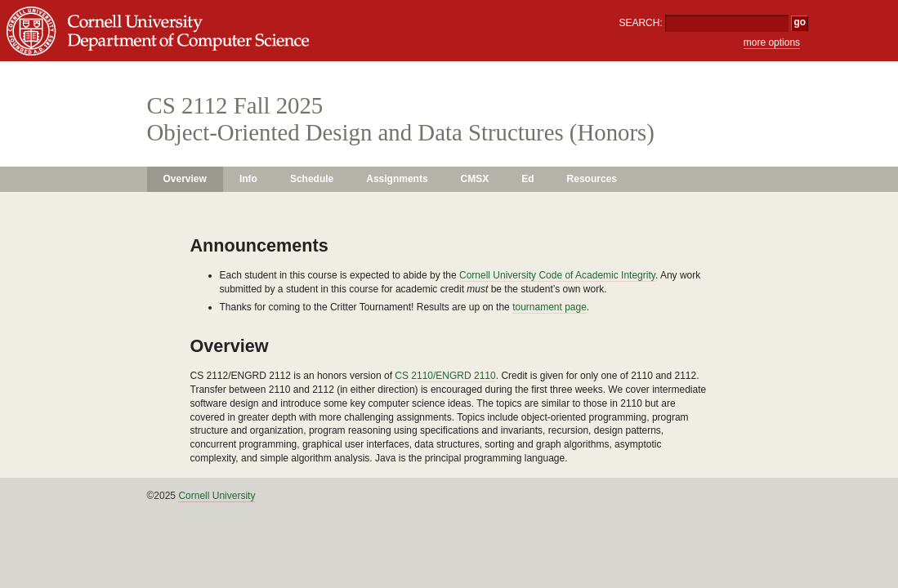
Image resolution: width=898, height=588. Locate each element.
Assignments (397, 179)
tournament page (550, 307)
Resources (592, 179)
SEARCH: (640, 23)
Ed (527, 179)
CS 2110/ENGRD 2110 (445, 376)
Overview (185, 179)
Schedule (312, 179)
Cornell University (217, 496)
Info (248, 179)
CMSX (475, 179)
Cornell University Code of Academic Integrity (557, 275)
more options (772, 42)
